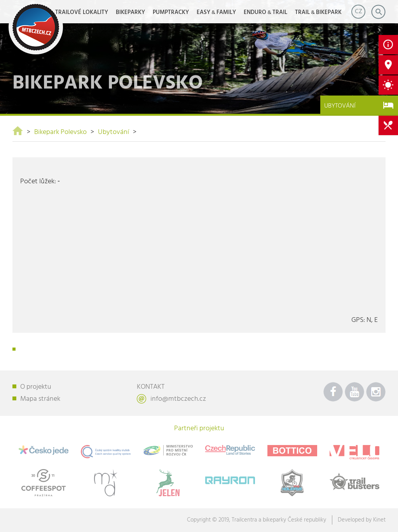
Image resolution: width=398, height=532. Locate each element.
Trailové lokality (82, 12)
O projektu (36, 387)
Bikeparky (130, 12)
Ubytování (113, 132)
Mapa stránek (40, 399)
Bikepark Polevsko (60, 132)
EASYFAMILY (216, 12)
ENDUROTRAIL (265, 12)
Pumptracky (171, 12)
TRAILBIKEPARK (318, 12)
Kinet (379, 520)
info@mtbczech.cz (178, 399)
